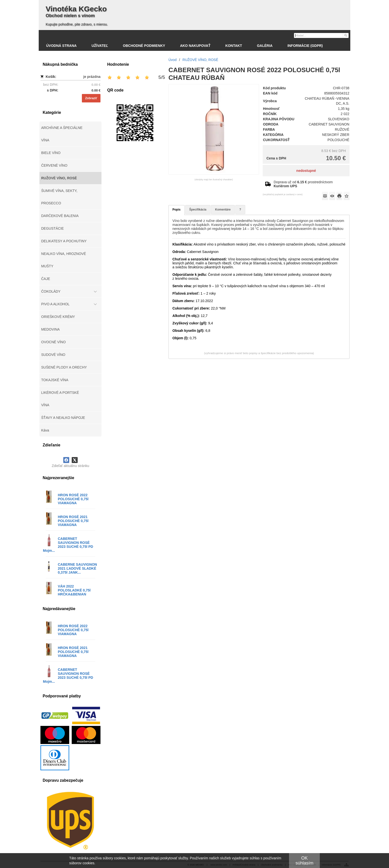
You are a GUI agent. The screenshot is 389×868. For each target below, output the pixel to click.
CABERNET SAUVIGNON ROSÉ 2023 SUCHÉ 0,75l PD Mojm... (68, 545)
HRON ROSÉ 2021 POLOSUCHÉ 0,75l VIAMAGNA (73, 521)
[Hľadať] (345, 35)
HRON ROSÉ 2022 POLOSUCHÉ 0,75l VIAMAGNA (73, 499)
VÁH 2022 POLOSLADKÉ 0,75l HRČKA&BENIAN (74, 590)
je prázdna (92, 77)
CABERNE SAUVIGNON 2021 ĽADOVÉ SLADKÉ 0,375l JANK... (77, 568)
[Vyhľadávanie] (321, 35)
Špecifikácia (198, 210)
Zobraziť (91, 98)
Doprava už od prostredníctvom (303, 184)
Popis (177, 210)
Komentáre (223, 210)
